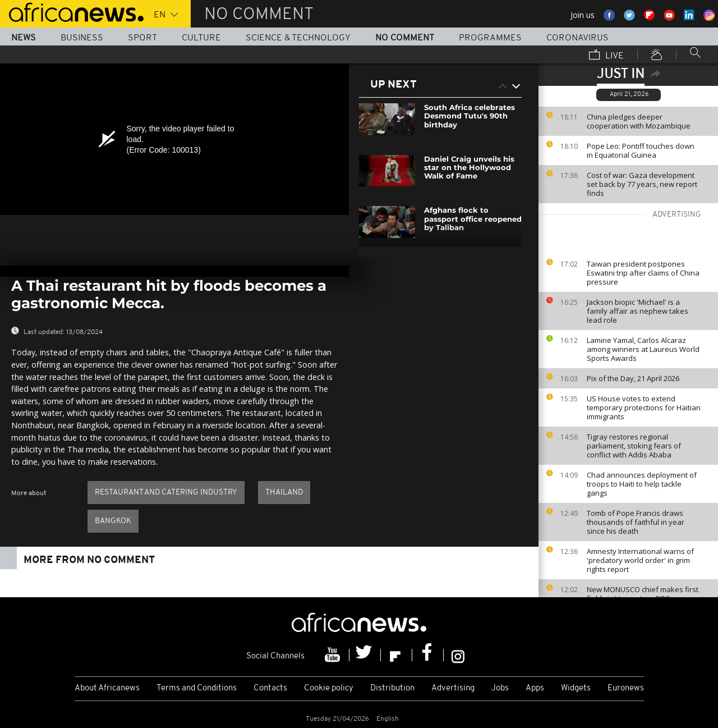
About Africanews (107, 688)
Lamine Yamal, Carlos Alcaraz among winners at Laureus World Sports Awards (643, 349)
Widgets (576, 688)
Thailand (284, 493)
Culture (201, 38)
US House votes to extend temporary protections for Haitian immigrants (644, 408)
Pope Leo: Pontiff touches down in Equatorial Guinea (641, 150)
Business (82, 38)
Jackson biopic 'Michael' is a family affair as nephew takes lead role (638, 311)
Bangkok (113, 521)
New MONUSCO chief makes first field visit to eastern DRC (643, 594)
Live (606, 56)
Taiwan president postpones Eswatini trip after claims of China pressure (643, 273)
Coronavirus (577, 38)
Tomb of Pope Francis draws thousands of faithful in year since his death (636, 522)
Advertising (453, 688)
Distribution (392, 688)
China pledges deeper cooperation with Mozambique (639, 121)
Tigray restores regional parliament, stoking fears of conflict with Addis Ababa (634, 446)
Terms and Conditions (197, 688)
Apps (535, 688)
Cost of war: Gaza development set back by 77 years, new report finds (642, 184)
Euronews (626, 688)
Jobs (500, 688)
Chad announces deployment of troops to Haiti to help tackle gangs (642, 484)
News (24, 38)
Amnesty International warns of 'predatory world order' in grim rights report (640, 560)
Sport (142, 38)
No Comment (405, 38)
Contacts (270, 688)
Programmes (490, 38)
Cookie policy (329, 688)
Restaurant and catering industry (166, 493)
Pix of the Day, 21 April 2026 (633, 378)
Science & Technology (298, 38)
